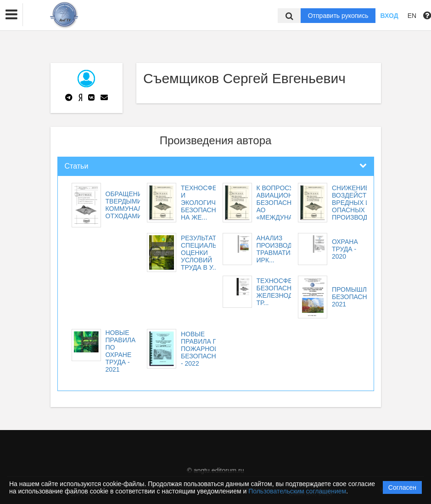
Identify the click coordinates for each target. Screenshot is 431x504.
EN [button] (412, 16)
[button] (11, 15)
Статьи (77, 166)
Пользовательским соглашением (297, 491)
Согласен (402, 487)
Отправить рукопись (338, 16)
